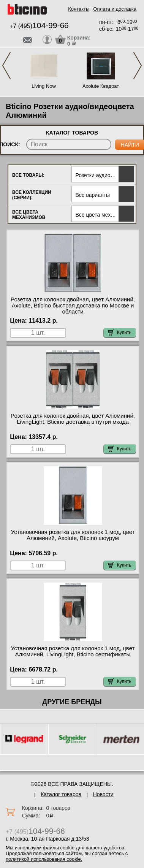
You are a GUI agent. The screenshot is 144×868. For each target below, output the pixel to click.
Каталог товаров (61, 794)
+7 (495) (39, 26)
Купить (120, 333)
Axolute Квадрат (101, 86)
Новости (103, 794)
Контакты (79, 9)
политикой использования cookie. (44, 859)
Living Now (44, 86)
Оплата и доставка (115, 9)
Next (138, 66)
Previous (6, 66)
